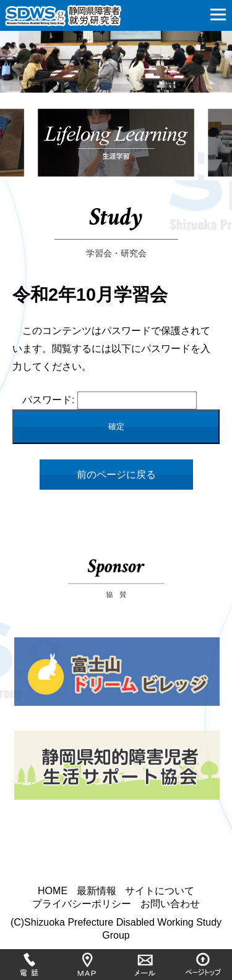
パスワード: (110, 400)
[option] (116, 150)
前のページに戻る (116, 475)
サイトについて (160, 891)
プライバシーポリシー (82, 904)
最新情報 (97, 891)
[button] (218, 12)
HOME (53, 891)
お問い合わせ (170, 904)
